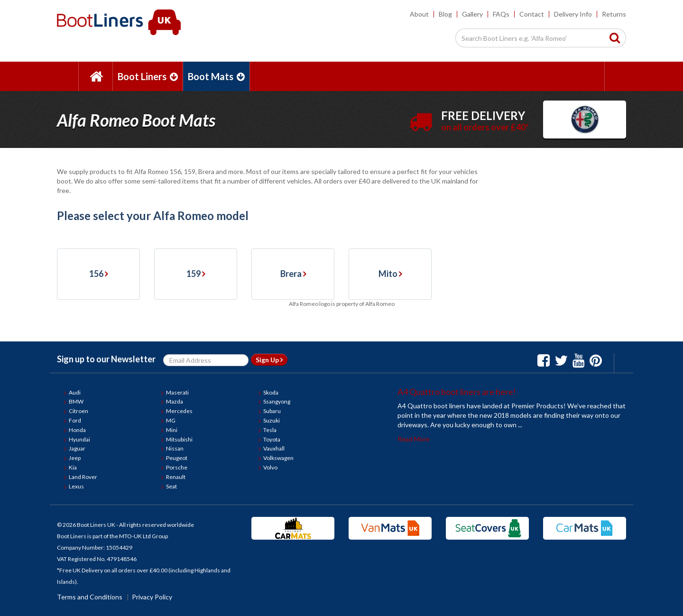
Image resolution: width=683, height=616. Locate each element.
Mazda (175, 401)
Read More (414, 439)
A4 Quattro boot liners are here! (457, 392)
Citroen (78, 411)
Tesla (270, 430)
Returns (614, 14)
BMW (76, 401)
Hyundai (79, 439)
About (419, 14)
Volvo (270, 467)
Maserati (177, 392)
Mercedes (179, 411)
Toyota (272, 439)
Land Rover (83, 477)
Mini (172, 430)
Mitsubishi (179, 439)
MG (171, 420)
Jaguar (77, 448)
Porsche (177, 467)
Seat (171, 486)
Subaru (272, 411)
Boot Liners (148, 76)
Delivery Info (573, 14)
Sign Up (269, 360)
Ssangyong (277, 401)
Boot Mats (216, 76)
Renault (176, 477)
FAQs (501, 14)
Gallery (472, 14)
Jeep (75, 458)
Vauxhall (274, 448)
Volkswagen (278, 458)
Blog (445, 14)
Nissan (175, 448)
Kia (73, 467)
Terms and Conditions (90, 597)
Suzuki (272, 420)
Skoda (271, 392)
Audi (75, 392)
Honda (77, 430)
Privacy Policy (152, 597)
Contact (532, 14)
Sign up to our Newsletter (106, 359)
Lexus (76, 486)
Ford (75, 420)
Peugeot (177, 458)
